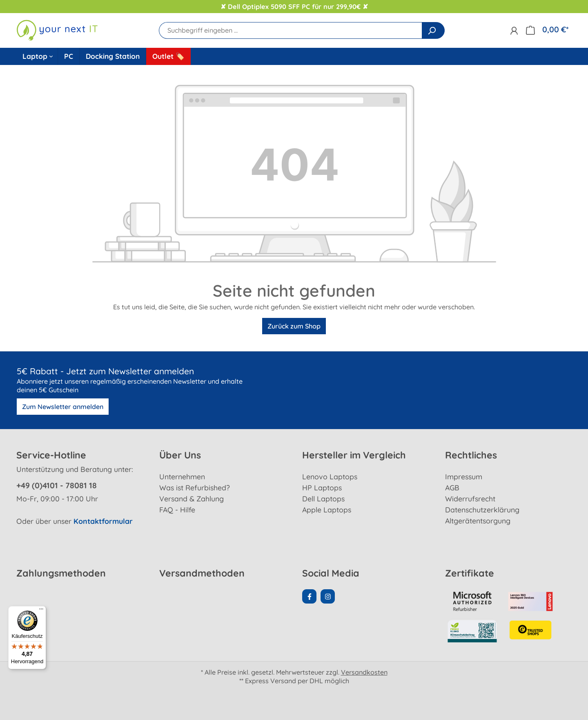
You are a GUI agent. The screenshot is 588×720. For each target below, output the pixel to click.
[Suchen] (433, 30)
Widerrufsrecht (470, 499)
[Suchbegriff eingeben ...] (291, 30)
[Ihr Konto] (514, 30)
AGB (452, 487)
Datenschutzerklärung (482, 510)
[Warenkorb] (547, 30)
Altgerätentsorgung (478, 521)
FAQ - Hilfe (177, 510)
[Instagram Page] (328, 596)
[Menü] (41, 611)
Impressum (464, 476)
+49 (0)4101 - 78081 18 (57, 485)
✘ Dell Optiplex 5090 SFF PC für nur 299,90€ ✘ (294, 7)
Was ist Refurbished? (195, 487)
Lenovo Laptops (330, 476)
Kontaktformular (103, 521)
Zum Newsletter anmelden (63, 407)
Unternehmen (182, 476)
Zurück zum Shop (294, 326)
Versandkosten (364, 672)
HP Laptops (322, 487)
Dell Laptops (323, 499)
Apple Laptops (327, 510)
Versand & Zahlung (192, 499)
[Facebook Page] (309, 596)
